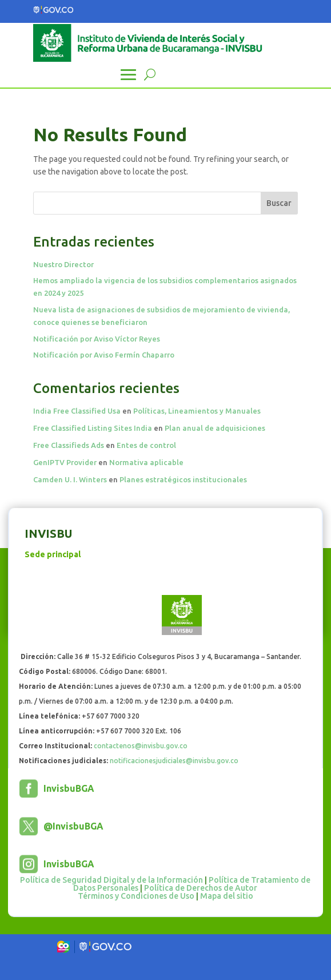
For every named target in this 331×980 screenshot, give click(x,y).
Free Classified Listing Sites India (93, 428)
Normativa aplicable (146, 462)
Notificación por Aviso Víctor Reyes (97, 339)
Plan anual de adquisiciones (215, 428)
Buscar (279, 203)
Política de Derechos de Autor (201, 888)
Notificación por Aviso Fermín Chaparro (104, 355)
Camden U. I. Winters (70, 479)
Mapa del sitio (227, 896)
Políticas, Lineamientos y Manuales (197, 411)
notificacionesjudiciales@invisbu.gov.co (174, 761)
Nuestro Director (63, 264)
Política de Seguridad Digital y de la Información (111, 880)
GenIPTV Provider (65, 462)
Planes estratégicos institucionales (183, 479)
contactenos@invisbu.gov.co (141, 746)
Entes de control (146, 445)
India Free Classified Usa (77, 411)
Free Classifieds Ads (69, 445)
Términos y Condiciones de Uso (136, 896)
